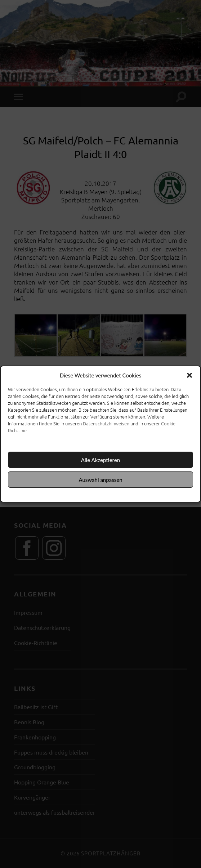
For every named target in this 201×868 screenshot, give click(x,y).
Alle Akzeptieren (100, 460)
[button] (189, 375)
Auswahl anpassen (100, 480)
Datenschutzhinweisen (106, 423)
